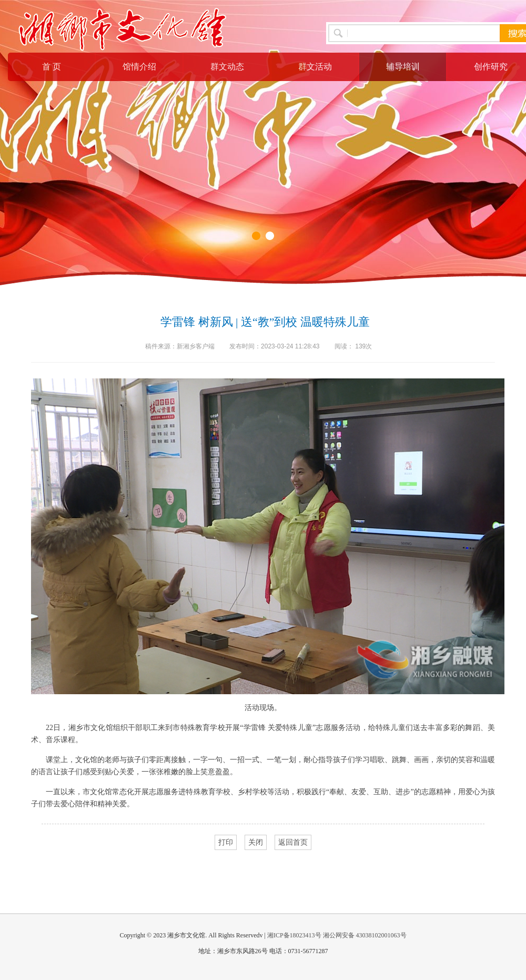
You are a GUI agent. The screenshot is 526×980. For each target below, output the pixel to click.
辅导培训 (403, 67)
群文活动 (315, 67)
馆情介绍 (139, 67)
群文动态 (227, 67)
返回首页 (293, 842)
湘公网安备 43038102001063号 (365, 935)
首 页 (52, 67)
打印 (226, 842)
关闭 (256, 842)
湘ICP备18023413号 (294, 935)
